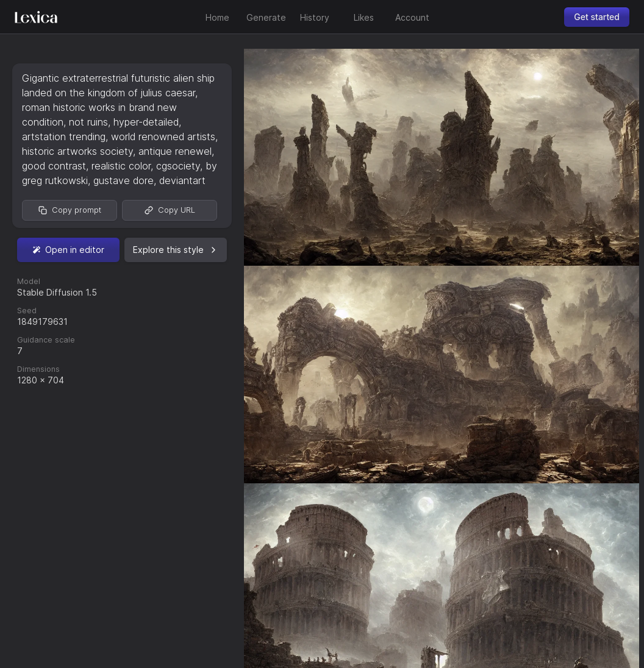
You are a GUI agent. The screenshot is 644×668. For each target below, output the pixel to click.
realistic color (121, 166)
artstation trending (64, 137)
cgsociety (178, 166)
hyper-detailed (146, 122)
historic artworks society (77, 151)
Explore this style (176, 250)
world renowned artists (163, 137)
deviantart (182, 180)
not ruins (88, 122)
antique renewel (175, 151)
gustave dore (123, 180)
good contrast (54, 166)
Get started (597, 17)
